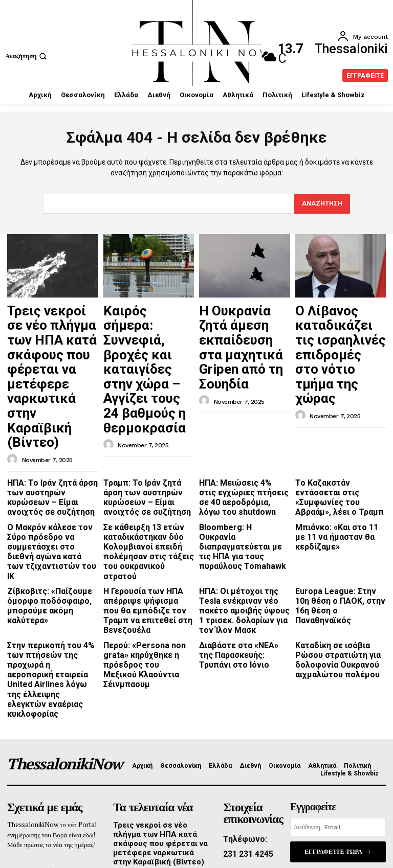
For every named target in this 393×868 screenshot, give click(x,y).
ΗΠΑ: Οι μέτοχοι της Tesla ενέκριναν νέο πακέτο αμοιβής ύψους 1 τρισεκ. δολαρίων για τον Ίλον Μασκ (241, 500)
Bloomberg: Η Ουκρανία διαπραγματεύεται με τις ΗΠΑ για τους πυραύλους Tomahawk (239, 451)
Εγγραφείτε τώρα (338, 705)
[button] (27, 56)
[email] (338, 681)
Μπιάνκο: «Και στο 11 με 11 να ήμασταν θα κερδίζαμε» (339, 443)
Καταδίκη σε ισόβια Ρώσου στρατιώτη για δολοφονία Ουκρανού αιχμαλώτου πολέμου (339, 541)
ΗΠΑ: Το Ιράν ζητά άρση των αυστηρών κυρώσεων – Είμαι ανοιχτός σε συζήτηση (52, 410)
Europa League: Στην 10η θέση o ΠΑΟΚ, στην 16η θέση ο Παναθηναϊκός (335, 492)
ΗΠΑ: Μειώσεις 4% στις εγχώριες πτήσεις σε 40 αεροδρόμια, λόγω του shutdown (238, 414)
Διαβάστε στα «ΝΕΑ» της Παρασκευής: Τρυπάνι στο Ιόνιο (241, 537)
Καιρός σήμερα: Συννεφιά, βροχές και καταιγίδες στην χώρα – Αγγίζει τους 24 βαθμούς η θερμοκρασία (148, 332)
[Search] (321, 204)
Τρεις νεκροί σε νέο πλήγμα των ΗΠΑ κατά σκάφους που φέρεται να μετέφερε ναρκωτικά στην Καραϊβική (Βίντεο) (52, 336)
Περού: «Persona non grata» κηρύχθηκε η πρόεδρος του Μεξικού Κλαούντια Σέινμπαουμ (140, 541)
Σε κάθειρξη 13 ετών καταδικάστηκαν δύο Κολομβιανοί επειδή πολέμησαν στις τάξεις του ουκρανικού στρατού (147, 455)
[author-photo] (14, 380)
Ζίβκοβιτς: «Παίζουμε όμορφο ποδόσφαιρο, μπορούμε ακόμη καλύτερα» (52, 492)
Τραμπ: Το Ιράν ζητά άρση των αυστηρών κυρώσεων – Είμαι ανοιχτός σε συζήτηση (149, 410)
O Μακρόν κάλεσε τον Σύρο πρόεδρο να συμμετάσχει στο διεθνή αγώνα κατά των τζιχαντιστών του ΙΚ (51, 451)
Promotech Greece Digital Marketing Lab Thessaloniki (236, 835)
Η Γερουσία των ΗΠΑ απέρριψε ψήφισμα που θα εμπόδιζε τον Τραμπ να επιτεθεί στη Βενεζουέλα (146, 496)
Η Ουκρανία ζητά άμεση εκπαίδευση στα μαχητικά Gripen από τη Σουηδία (242, 322)
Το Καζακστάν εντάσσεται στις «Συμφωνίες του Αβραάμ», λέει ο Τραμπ (337, 410)
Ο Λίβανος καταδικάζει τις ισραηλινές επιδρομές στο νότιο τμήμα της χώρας (339, 327)
